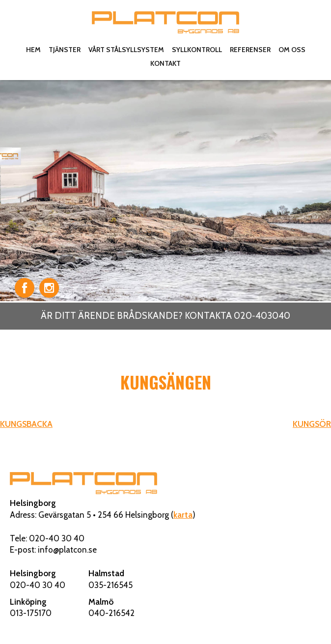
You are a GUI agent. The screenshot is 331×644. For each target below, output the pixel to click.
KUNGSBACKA (26, 424)
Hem (33, 50)
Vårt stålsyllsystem (126, 50)
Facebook (25, 288)
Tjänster (65, 50)
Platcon (165, 22)
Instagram (49, 288)
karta (183, 515)
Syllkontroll (197, 50)
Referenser (250, 50)
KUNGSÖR (312, 424)
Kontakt (165, 63)
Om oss (292, 50)
